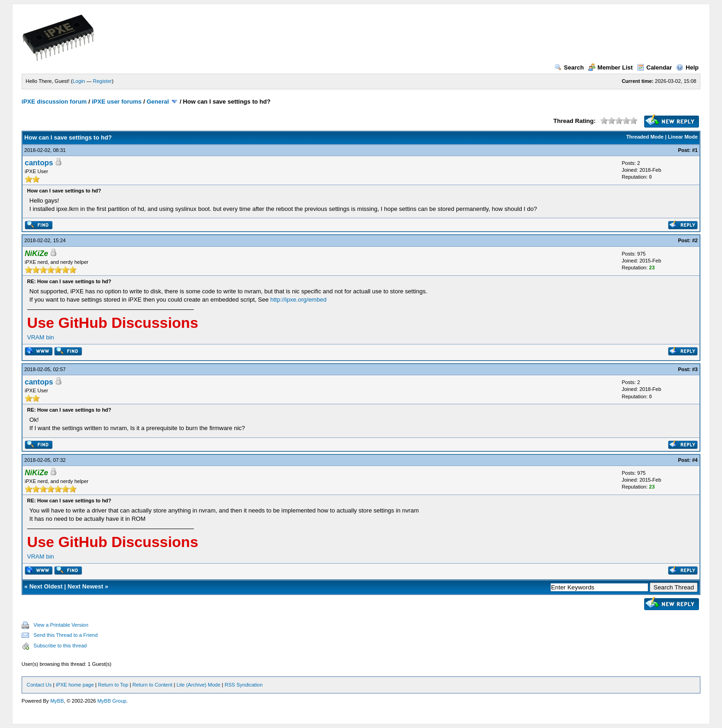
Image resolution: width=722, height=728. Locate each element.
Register (102, 81)
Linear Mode (683, 137)
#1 (695, 150)
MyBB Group (112, 701)
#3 (695, 369)
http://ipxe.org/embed (298, 300)
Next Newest (85, 586)
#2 (695, 240)
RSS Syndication (244, 685)
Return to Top (113, 685)
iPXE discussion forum (54, 102)
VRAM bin (41, 337)
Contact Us (39, 685)
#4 (695, 460)
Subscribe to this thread (60, 646)
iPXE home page (75, 685)
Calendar (655, 67)
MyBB (57, 701)
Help (687, 67)
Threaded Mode (645, 137)
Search (569, 67)
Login (79, 81)
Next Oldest (46, 586)
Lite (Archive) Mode (198, 685)
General (157, 102)
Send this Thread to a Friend (66, 635)
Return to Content (153, 685)
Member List (611, 67)
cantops (39, 163)
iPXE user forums (116, 102)
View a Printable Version (61, 625)
